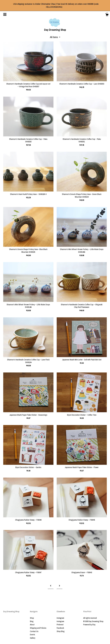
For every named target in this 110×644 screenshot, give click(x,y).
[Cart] (107, 15)
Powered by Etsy (89, 625)
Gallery (33, 638)
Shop (32, 618)
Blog (32, 621)
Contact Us (34, 631)
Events (32, 635)
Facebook (60, 628)
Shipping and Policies (38, 628)
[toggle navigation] (5, 14)
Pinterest (60, 625)
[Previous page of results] (51, 586)
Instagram (60, 618)
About (32, 625)
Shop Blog (61, 631)
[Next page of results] (60, 586)
